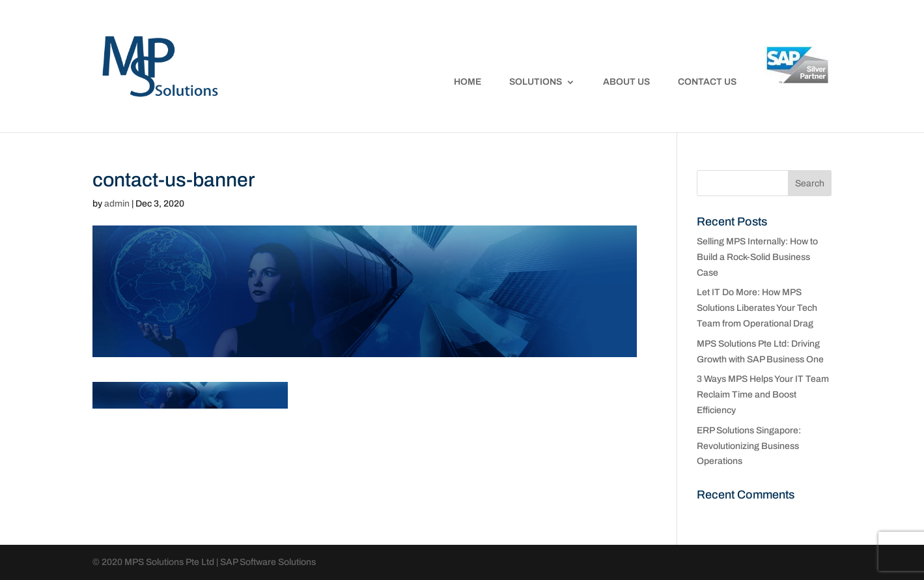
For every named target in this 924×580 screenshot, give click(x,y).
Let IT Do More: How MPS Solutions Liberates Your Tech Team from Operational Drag (757, 308)
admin (117, 204)
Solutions (536, 82)
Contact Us (707, 82)
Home (468, 82)
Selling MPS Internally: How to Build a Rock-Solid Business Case (757, 257)
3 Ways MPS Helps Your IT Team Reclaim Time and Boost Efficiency (763, 395)
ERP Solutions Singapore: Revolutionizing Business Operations (749, 446)
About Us (626, 82)
